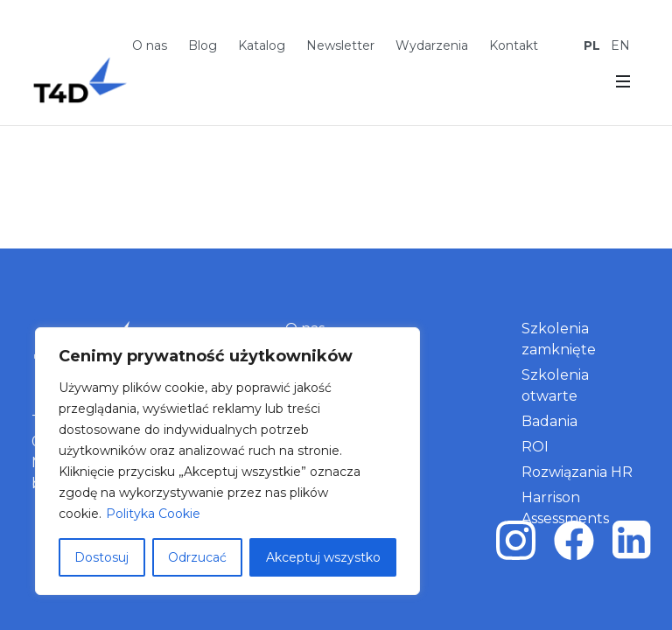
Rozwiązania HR (577, 472)
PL (592, 45)
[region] (227, 461)
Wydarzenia (432, 45)
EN (620, 45)
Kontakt (514, 45)
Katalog (262, 45)
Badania (549, 421)
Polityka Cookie (153, 514)
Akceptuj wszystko (323, 557)
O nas (150, 45)
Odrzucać (197, 557)
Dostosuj (101, 557)
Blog (203, 45)
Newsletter (340, 45)
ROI (535, 447)
